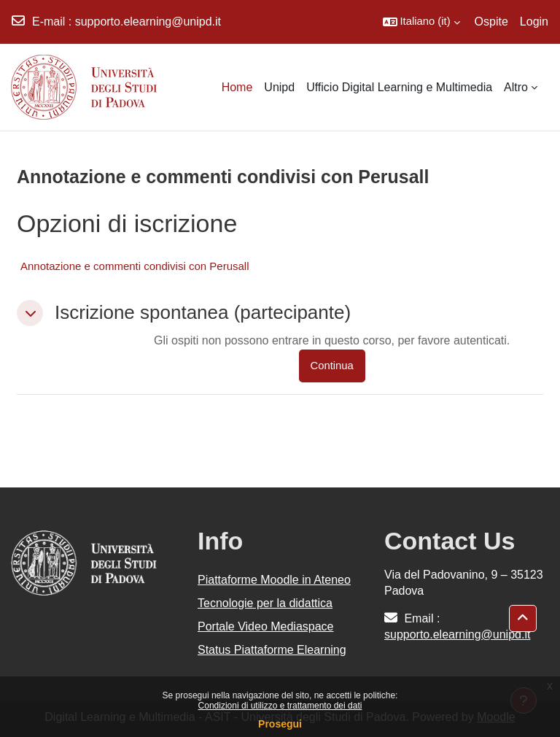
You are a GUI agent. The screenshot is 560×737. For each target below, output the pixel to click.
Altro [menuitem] (516, 87)
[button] (421, 22)
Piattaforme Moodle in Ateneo (274, 580)
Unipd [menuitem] (279, 87)
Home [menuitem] (237, 87)
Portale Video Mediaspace (266, 626)
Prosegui (280, 724)
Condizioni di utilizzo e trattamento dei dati (280, 706)
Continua (332, 366)
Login (534, 22)
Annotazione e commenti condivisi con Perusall (135, 266)
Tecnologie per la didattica (265, 603)
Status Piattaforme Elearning (272, 650)
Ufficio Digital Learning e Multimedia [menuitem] (399, 87)
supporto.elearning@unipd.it (148, 22)
